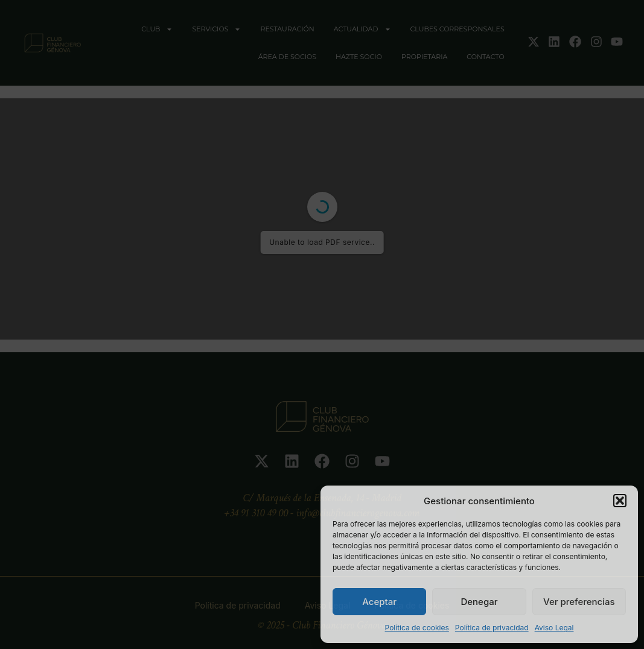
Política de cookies (417, 628)
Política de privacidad (492, 628)
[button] (620, 501)
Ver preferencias (579, 602)
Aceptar (379, 602)
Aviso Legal (554, 628)
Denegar (479, 602)
